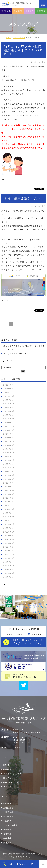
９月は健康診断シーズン (22, 198)
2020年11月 (9, 521)
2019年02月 (9, 547)
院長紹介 (7, 778)
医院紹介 (7, 769)
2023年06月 (9, 487)
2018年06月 (9, 569)
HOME (6, 765)
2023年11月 (9, 468)
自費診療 (7, 830)
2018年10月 (9, 558)
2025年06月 (9, 408)
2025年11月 (9, 392)
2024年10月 (9, 430)
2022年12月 (9, 502)
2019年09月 (9, 536)
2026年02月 (9, 389)
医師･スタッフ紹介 (12, 782)
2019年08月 (9, 539)
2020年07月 (9, 524)
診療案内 (7, 803)
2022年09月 (9, 513)
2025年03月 (9, 415)
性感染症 (7, 843)
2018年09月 (9, 562)
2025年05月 (9, 411)
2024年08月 (9, 438)
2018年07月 (9, 566)
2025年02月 (9, 419)
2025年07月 (9, 404)
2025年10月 (9, 396)
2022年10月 (9, 509)
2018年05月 (9, 573)
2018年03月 (9, 577)
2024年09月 (9, 434)
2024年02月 (9, 460)
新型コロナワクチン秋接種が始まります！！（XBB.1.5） (23, 50)
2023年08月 (9, 479)
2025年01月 (9, 423)
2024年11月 (9, 426)
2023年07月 (9, 483)
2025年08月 (9, 400)
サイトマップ (9, 787)
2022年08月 (9, 517)
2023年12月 (9, 464)
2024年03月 (9, 456)
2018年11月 (9, 554)
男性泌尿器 (8, 808)
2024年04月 (9, 453)
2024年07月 (9, 441)
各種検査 (7, 834)
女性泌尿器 (8, 812)
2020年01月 (9, 532)
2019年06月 (9, 543)
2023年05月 (9, 490)
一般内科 (7, 821)
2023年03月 (9, 494)
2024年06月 (9, 445)
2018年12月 (9, 551)
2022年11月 (9, 505)
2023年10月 (9, 472)
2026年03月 (9, 385)
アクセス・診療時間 (12, 774)
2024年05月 (9, 449)
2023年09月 (9, 475)
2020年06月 (9, 528)
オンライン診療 (10, 825)
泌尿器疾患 (8, 817)
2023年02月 (9, 498)
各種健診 (7, 838)
